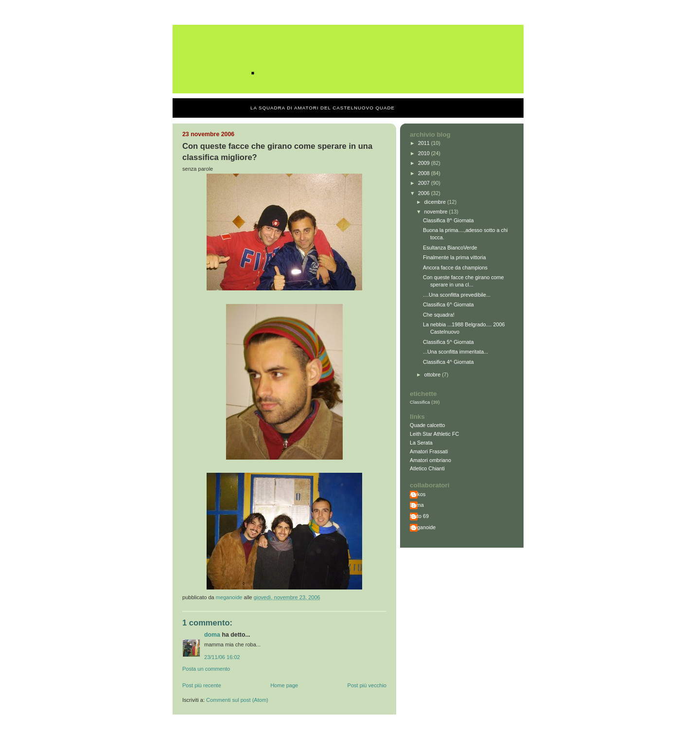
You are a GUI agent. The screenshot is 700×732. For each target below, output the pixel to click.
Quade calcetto (428, 425)
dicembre (436, 202)
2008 (425, 173)
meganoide (423, 527)
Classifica (420, 402)
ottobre (433, 375)
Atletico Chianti (427, 468)
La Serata (421, 443)
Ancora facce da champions (455, 268)
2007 (425, 183)
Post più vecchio (367, 685)
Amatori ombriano (430, 460)
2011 (425, 143)
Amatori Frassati (429, 451)
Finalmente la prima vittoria (454, 257)
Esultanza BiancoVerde (450, 248)
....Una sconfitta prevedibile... (457, 295)
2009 (425, 163)
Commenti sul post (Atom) (237, 700)
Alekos (418, 494)
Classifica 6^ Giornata (448, 304)
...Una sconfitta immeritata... (455, 352)
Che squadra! (439, 315)
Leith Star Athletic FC (434, 434)
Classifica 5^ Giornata (448, 342)
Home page (284, 685)
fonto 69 (419, 516)
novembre (437, 212)
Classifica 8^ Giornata (448, 220)
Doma (212, 635)
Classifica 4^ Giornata (448, 362)
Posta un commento (206, 669)
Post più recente (202, 685)
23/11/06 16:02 (222, 657)
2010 (425, 153)
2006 (425, 193)
